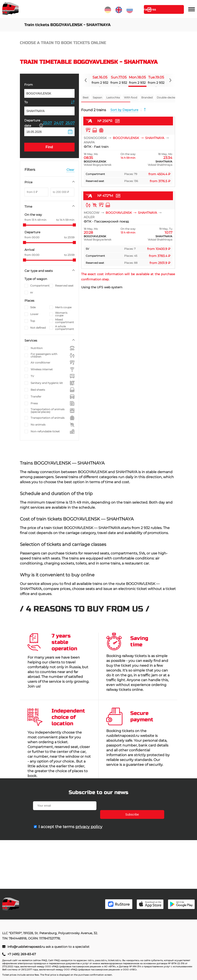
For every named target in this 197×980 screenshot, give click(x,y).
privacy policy (89, 818)
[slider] (24, 225)
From (29, 85)
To (26, 102)
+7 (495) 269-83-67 (22, 954)
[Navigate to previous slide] (86, 80)
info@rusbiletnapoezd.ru (27, 947)
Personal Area (163, 9)
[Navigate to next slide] (170, 80)
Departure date (34, 123)
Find (49, 147)
